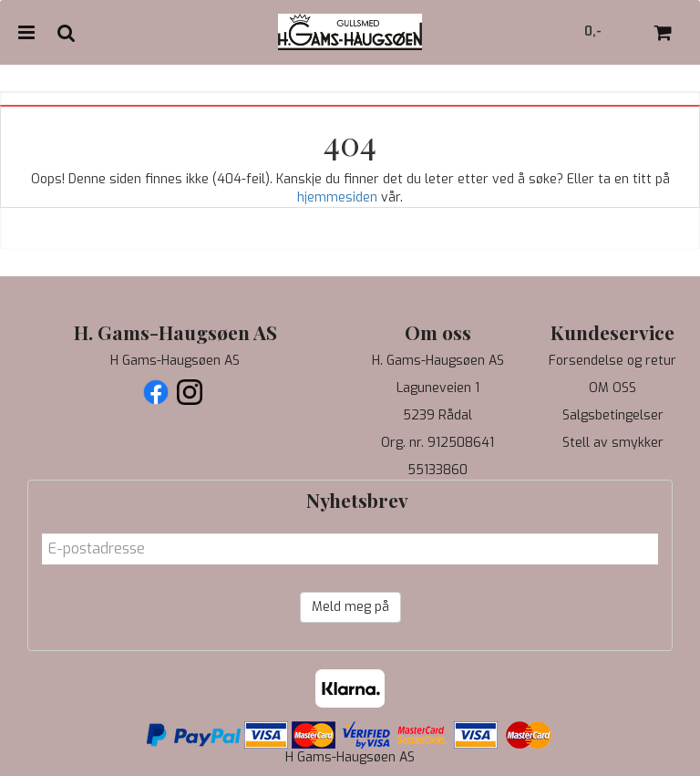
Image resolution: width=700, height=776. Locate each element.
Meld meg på (350, 607)
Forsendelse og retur (612, 361)
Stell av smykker (613, 443)
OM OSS (612, 388)
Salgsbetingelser (613, 415)
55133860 (437, 470)
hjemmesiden (337, 197)
